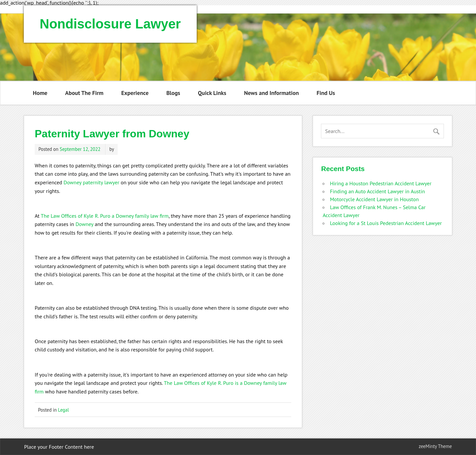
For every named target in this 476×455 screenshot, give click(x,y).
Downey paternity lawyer (91, 182)
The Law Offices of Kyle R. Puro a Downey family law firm (105, 216)
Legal (64, 410)
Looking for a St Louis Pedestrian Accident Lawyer (386, 223)
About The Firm (84, 93)
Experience (135, 93)
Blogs (173, 93)
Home (40, 93)
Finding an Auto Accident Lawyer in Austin (377, 191)
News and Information (271, 93)
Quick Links (212, 93)
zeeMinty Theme (435, 446)
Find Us (326, 93)
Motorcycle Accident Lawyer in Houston (374, 199)
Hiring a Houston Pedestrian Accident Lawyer (381, 183)
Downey (84, 224)
